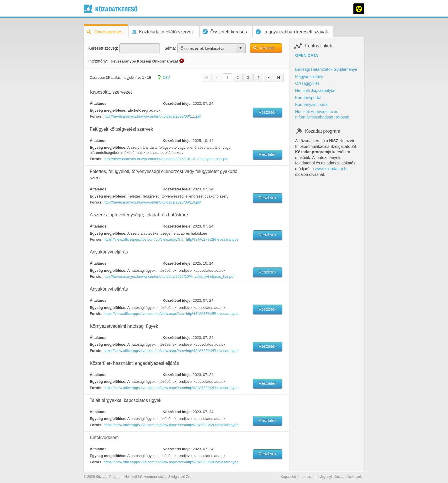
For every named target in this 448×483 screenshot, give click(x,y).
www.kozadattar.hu (332, 169)
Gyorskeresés (105, 32)
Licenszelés (355, 477)
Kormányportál (308, 98)
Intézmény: (98, 61)
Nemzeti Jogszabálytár (315, 90)
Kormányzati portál (312, 104)
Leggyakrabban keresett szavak (292, 32)
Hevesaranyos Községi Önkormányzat (144, 61)
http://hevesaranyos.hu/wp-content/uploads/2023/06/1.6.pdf (152, 202)
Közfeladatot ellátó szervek (163, 32)
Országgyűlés (307, 83)
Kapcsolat (288, 477)
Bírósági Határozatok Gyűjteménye (326, 69)
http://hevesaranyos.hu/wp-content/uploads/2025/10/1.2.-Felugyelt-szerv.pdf (166, 159)
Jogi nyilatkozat (332, 477)
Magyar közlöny (309, 77)
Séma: (170, 48)
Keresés (267, 48)
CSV (166, 78)
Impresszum (308, 477)
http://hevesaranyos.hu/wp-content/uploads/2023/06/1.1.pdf (152, 116)
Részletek (268, 112)
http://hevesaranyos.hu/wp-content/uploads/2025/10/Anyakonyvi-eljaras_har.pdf (169, 276)
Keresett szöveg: (103, 48)
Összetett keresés (225, 32)
